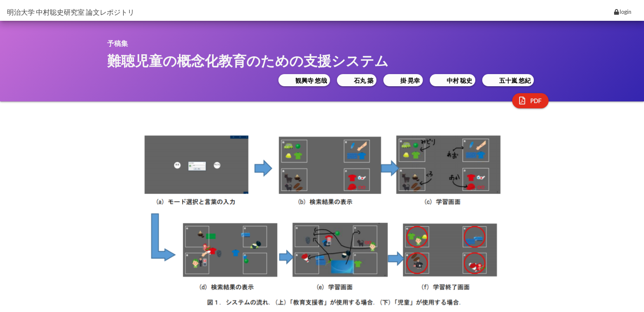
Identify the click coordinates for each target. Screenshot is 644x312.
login (623, 12)
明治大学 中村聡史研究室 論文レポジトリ (71, 12)
